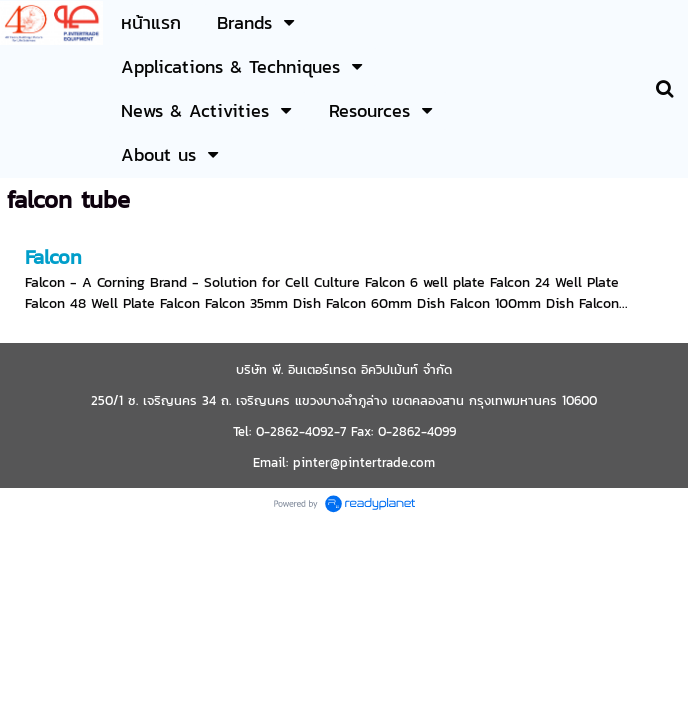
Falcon (53, 257)
